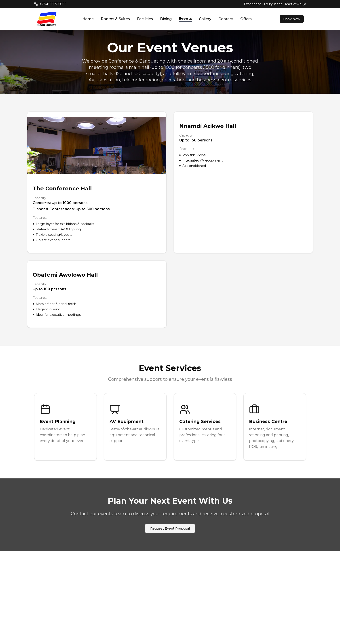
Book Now (292, 19)
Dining (166, 19)
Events (185, 19)
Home (88, 19)
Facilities (145, 19)
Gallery (205, 19)
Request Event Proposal (170, 528)
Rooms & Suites (115, 19)
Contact (226, 19)
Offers (246, 19)
